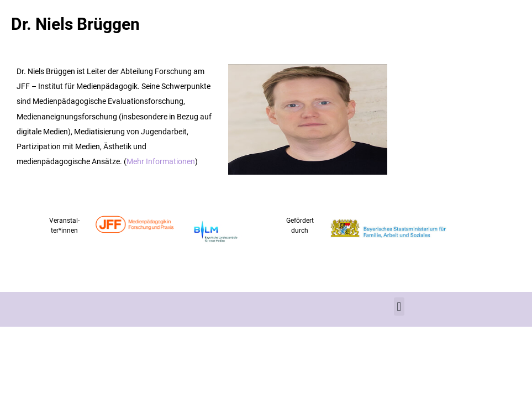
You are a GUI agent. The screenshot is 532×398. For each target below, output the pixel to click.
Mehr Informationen (161, 161)
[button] (399, 307)
